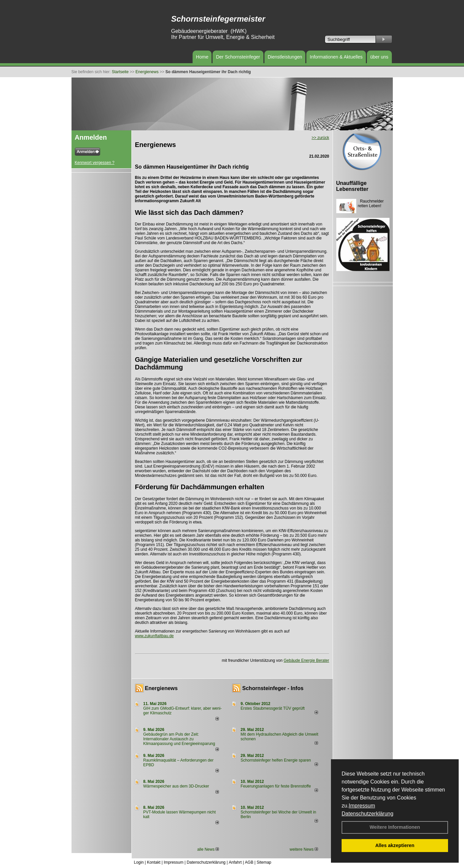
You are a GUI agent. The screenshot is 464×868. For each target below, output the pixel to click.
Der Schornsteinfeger (238, 57)
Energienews (161, 688)
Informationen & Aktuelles (336, 57)
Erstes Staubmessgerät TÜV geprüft (273, 708)
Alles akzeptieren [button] (395, 845)
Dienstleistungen (285, 57)
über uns (379, 57)
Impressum (362, 806)
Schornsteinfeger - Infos (273, 688)
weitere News (304, 849)
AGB (249, 862)
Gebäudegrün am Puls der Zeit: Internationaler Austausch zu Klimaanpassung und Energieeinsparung (179, 739)
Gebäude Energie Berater (307, 660)
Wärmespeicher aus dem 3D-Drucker (176, 786)
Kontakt (154, 862)
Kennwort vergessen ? (95, 163)
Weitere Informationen (395, 827)
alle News (208, 849)
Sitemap (264, 862)
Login (139, 862)
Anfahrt (235, 862)
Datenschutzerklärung (368, 814)
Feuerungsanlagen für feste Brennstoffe (276, 786)
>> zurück (320, 138)
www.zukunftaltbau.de (155, 636)
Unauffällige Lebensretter (352, 186)
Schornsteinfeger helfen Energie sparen (276, 760)
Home (202, 57)
